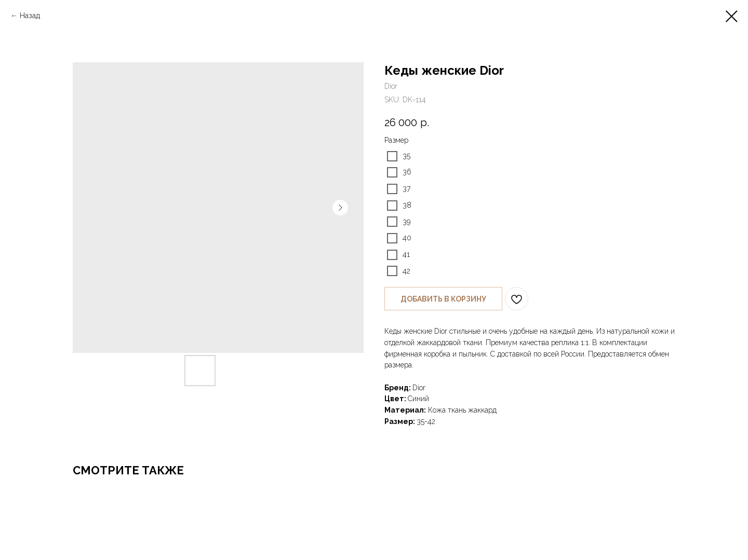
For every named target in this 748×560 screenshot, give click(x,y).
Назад (30, 16)
